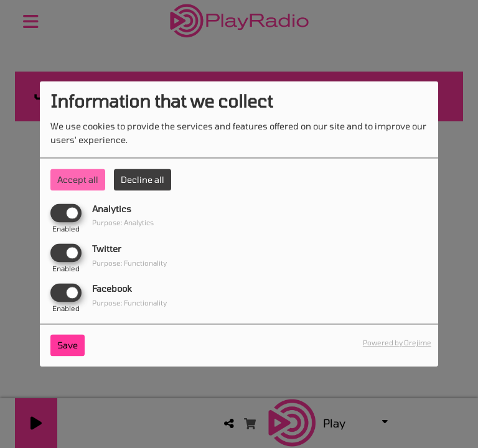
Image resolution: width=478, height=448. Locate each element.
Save (68, 346)
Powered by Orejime (397, 343)
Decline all (143, 180)
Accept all (78, 180)
